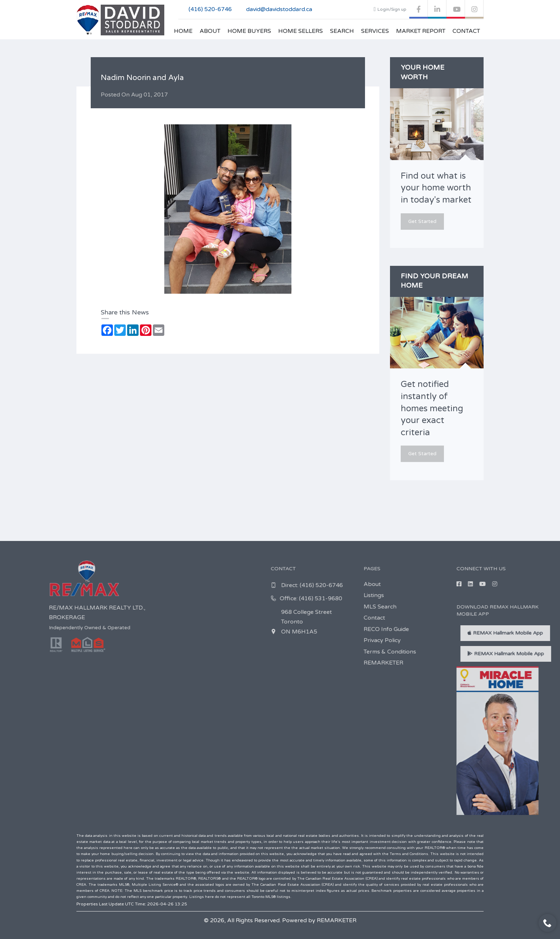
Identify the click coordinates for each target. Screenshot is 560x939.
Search (342, 31)
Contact (466, 31)
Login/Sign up (390, 9)
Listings (529, 595)
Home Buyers (249, 31)
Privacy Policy (537, 640)
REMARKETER (539, 663)
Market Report (421, 31)
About (210, 31)
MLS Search (535, 607)
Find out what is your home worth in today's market (436, 188)
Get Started (422, 221)
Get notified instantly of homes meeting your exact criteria (432, 408)
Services (375, 31)
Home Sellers (301, 31)
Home (183, 31)
